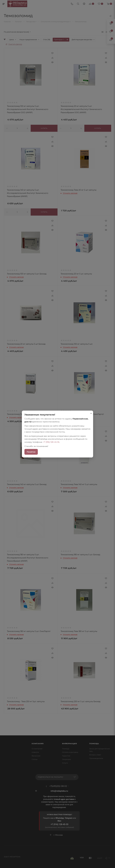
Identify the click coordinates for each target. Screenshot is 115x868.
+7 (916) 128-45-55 (51, 442)
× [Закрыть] (91, 413)
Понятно (31, 452)
